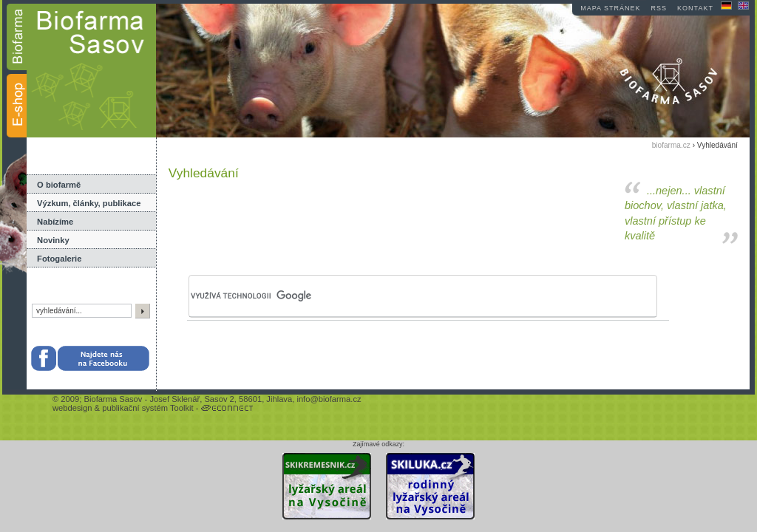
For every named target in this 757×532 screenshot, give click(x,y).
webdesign (72, 408)
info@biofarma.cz (329, 399)
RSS (659, 8)
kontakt (695, 8)
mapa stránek (610, 8)
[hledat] (393, 296)
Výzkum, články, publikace (89, 203)
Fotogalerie (59, 259)
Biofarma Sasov (113, 399)
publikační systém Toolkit (148, 408)
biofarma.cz (671, 145)
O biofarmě (59, 185)
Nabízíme (55, 222)
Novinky (53, 240)
